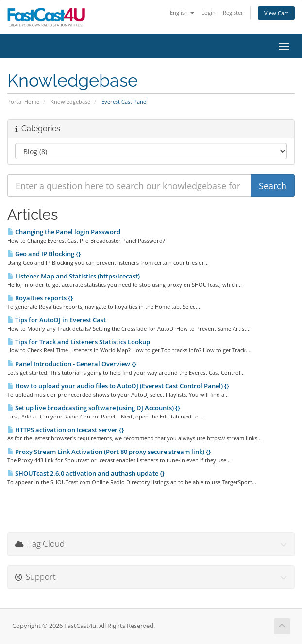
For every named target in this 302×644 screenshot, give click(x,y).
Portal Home (23, 101)
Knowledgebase (70, 101)
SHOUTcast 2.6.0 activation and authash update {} (86, 473)
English (182, 12)
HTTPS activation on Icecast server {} (66, 430)
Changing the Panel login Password (64, 232)
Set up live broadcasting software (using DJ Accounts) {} (94, 408)
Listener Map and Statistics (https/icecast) (74, 276)
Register (233, 12)
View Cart (276, 13)
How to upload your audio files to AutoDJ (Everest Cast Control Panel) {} (118, 386)
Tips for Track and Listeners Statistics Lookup (79, 342)
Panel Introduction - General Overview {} (72, 364)
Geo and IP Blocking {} (44, 254)
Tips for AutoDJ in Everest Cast (57, 320)
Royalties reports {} (40, 298)
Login (209, 12)
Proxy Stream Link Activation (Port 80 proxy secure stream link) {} (109, 452)
